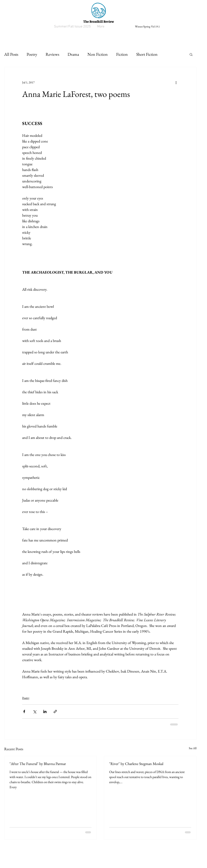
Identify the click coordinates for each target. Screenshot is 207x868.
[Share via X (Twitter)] (35, 711)
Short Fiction (147, 54)
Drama (73, 54)
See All (193, 748)
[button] (191, 54)
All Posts (11, 54)
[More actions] (176, 82)
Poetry (32, 54)
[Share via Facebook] (24, 711)
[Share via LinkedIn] (45, 711)
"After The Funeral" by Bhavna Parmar (38, 764)
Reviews (52, 54)
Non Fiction (98, 54)
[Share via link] (55, 711)
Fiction (122, 54)
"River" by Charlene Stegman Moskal (136, 764)
